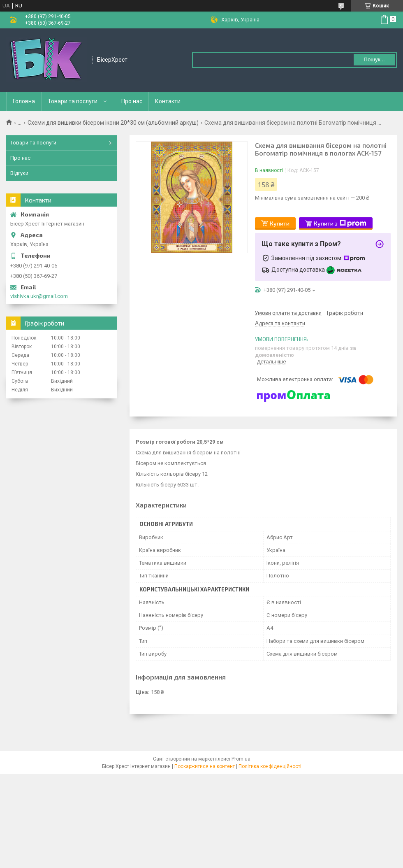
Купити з (340, 223)
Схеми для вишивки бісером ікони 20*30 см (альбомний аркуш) (113, 123)
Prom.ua (241, 759)
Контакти (168, 101)
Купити (280, 223)
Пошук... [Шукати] (374, 59)
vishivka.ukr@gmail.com (39, 296)
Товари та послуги (73, 101)
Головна (24, 101)
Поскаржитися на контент (205, 766)
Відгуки (19, 173)
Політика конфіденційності (270, 766)
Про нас (132, 101)
